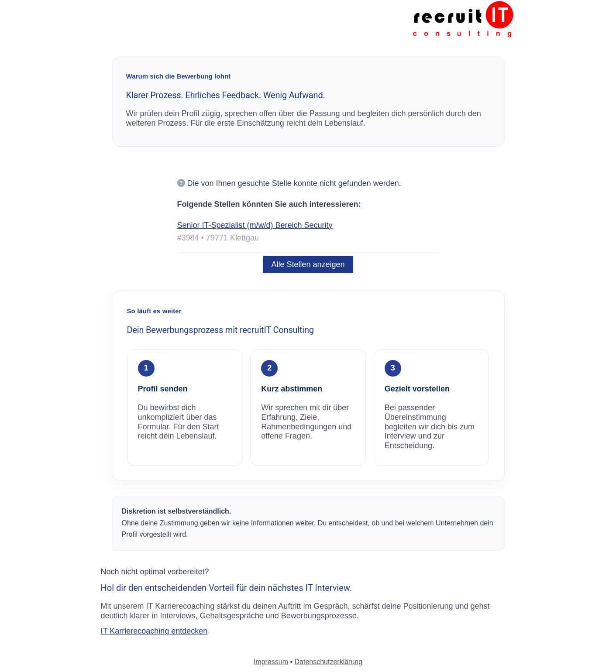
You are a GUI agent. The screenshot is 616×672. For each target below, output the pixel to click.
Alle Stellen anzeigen (308, 264)
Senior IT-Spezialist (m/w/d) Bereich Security (255, 225)
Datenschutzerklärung (329, 662)
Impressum (271, 662)
